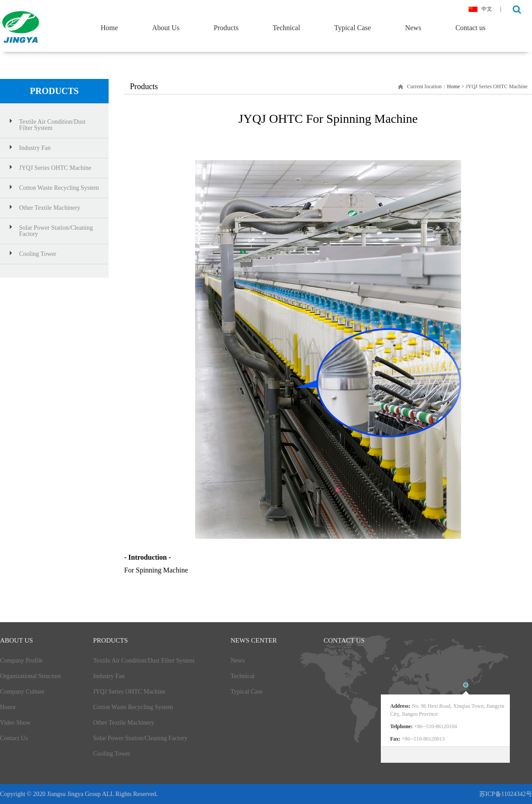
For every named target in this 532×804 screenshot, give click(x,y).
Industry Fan (35, 148)
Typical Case (353, 28)
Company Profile (21, 661)
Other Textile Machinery (50, 208)
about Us (16, 640)
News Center (254, 640)
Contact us (470, 28)
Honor (8, 707)
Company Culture (22, 692)
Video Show (15, 723)
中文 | (485, 9)
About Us (166, 28)
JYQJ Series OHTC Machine (55, 168)
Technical (286, 28)
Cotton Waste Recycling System (59, 188)
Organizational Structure (31, 676)
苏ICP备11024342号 (506, 794)
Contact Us (14, 738)
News (413, 28)
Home (109, 28)
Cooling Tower (38, 254)
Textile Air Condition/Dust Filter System (52, 125)
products (110, 640)
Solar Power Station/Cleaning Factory (56, 231)
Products (226, 28)
